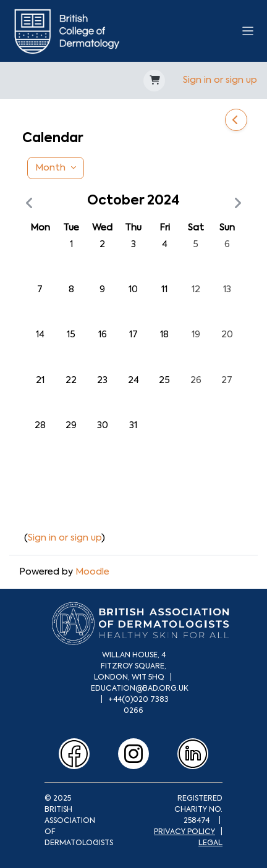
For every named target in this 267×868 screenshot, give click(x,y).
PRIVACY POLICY (184, 832)
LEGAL (210, 843)
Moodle (92, 571)
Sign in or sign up (220, 80)
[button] (154, 81)
